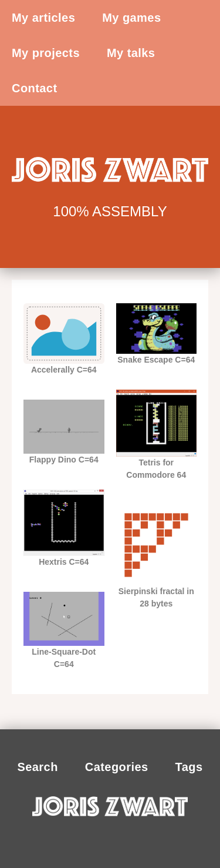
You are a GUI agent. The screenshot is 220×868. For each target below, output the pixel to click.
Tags (189, 767)
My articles (43, 18)
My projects (46, 53)
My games (131, 18)
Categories (117, 767)
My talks (131, 53)
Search (37, 767)
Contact (35, 88)
